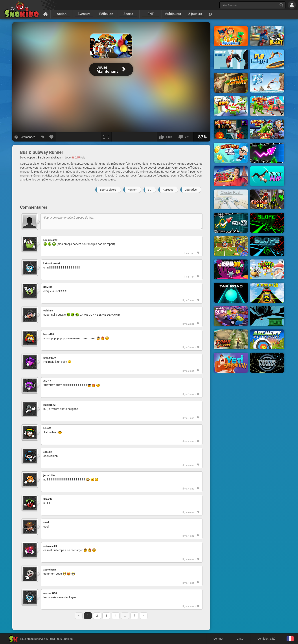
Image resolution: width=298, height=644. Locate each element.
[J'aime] (166, 137)
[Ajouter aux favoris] (52, 137)
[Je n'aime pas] (185, 137)
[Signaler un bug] (42, 137)
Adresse (168, 190)
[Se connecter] (292, 5)
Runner (132, 190)
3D (150, 190)
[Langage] (290, 639)
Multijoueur (173, 14)
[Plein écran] (106, 137)
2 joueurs (195, 14)
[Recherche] (281, 5)
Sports (128, 14)
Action (62, 14)
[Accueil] (46, 14)
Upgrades (191, 190)
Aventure (84, 14)
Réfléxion (106, 14)
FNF (151, 14)
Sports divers (108, 190)
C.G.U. (240, 639)
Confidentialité (266, 639)
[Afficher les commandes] (25, 137)
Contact (218, 639)
